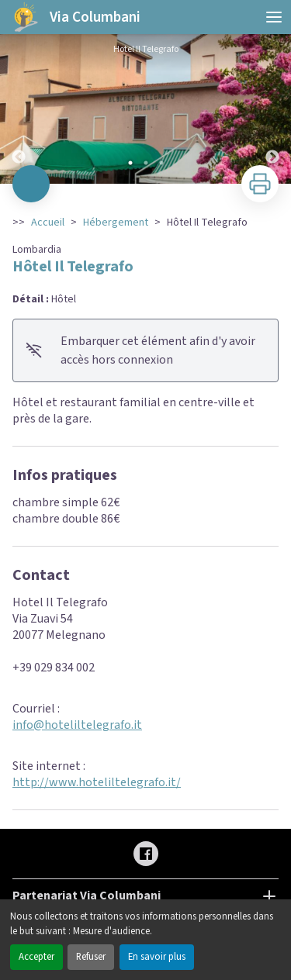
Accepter (36, 957)
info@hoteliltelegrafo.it (77, 725)
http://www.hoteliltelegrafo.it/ (97, 782)
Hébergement (116, 223)
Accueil (48, 223)
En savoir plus (157, 957)
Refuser (91, 957)
